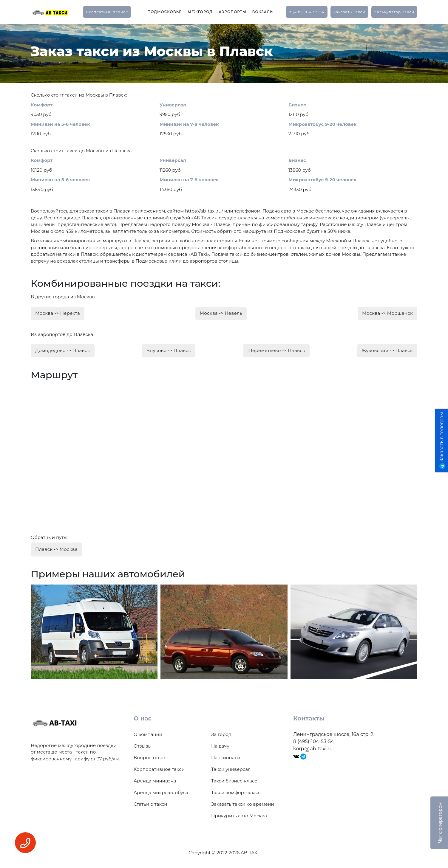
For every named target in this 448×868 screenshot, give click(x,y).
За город (221, 733)
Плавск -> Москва (56, 548)
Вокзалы (263, 12)
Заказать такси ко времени (243, 802)
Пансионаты (226, 756)
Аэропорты (233, 12)
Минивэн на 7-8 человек (189, 124)
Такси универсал (231, 767)
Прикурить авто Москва (239, 814)
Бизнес (297, 105)
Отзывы (143, 744)
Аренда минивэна (155, 779)
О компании (148, 733)
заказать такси (349, 12)
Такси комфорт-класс (236, 791)
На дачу (220, 744)
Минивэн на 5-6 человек (60, 124)
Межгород (200, 12)
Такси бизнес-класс (234, 779)
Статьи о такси (150, 802)
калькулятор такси (394, 12)
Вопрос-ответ (149, 756)
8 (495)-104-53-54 (307, 12)
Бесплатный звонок (107, 12)
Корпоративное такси (159, 767)
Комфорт (42, 105)
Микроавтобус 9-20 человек (323, 124)
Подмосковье (164, 12)
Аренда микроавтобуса (161, 791)
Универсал (173, 105)
